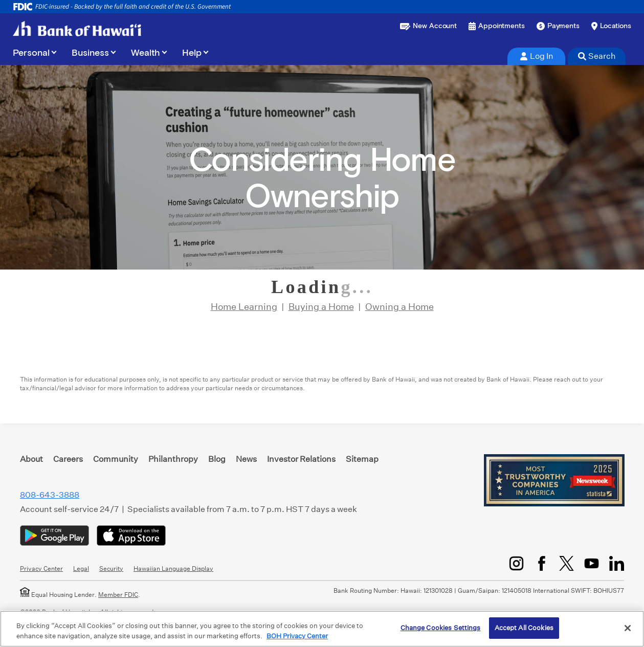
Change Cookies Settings (441, 628)
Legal (81, 568)
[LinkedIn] (617, 563)
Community (116, 459)
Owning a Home (399, 307)
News (246, 459)
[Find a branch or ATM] (611, 26)
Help (192, 53)
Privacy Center (41, 568)
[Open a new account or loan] (428, 26)
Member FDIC (118, 595)
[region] (322, 629)
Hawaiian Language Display (173, 568)
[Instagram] (516, 563)
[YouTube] (592, 563)
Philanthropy (173, 459)
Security (111, 568)
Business (90, 53)
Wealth (146, 53)
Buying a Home (321, 307)
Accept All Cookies (524, 628)
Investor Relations (301, 459)
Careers (68, 459)
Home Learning (244, 307)
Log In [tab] (537, 56)
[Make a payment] (558, 26)
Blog (217, 459)
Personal (31, 53)
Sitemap (362, 459)
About (31, 459)
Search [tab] (597, 56)
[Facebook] (541, 563)
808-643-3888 (50, 495)
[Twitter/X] (567, 563)
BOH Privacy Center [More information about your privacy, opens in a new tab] (297, 636)
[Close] (628, 628)
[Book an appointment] (497, 26)
